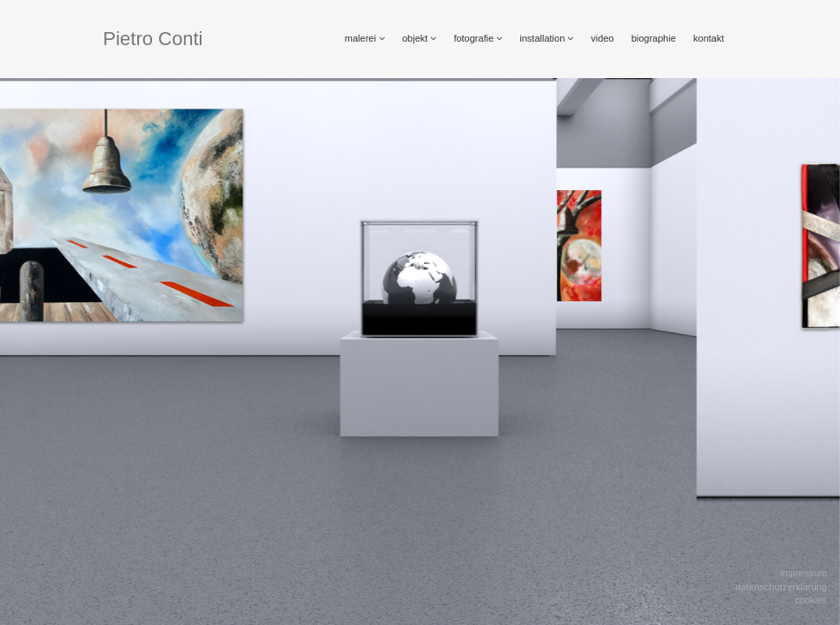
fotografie (478, 38)
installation (546, 38)
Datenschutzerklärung (781, 587)
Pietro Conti (153, 39)
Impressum (804, 573)
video (602, 38)
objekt (419, 38)
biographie (654, 38)
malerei (365, 38)
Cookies (811, 600)
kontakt (708, 38)
